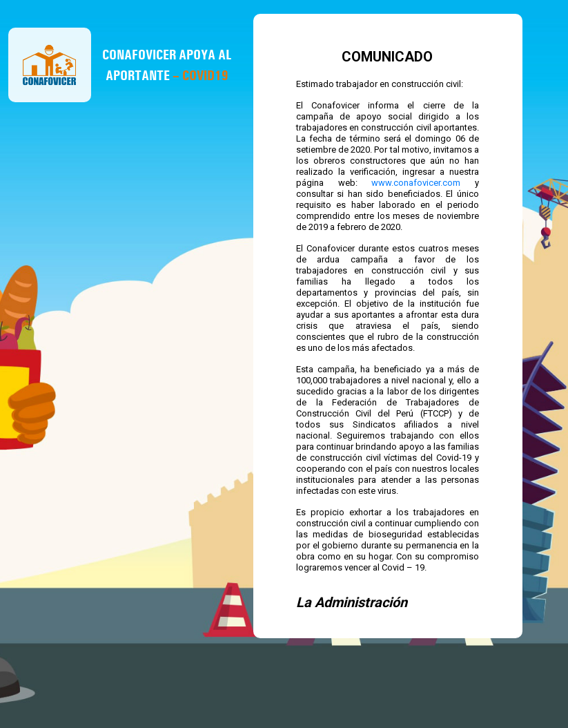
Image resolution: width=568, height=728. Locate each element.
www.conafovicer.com (416, 183)
